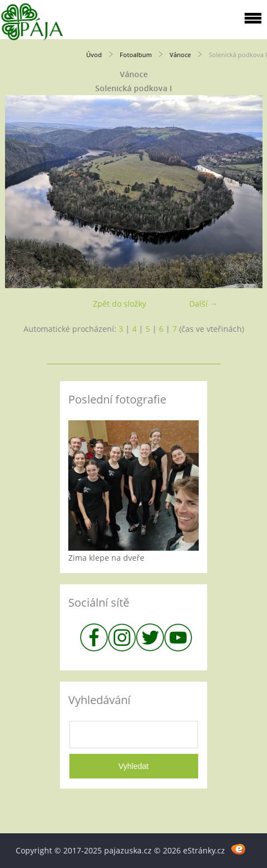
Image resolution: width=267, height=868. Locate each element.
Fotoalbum (136, 55)
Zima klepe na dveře (106, 558)
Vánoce (180, 55)
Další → (203, 304)
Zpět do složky (120, 304)
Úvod (94, 55)
